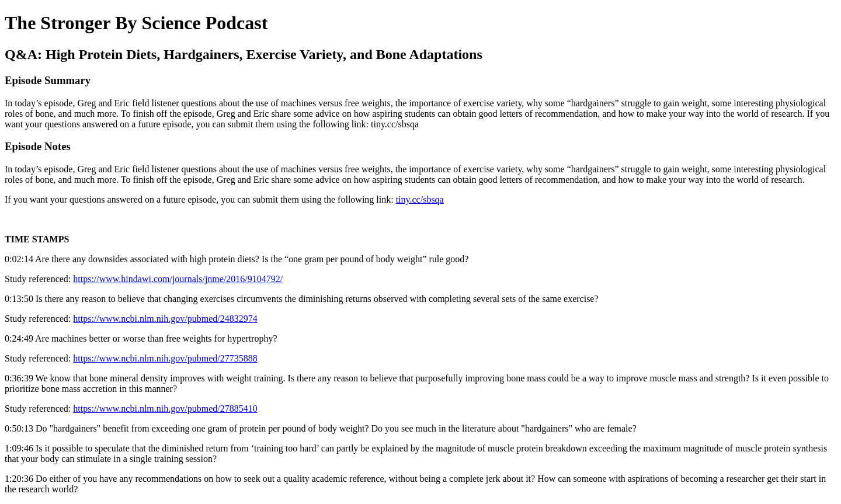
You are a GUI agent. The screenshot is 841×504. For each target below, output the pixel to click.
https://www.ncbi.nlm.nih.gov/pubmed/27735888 (165, 358)
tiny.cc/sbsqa (420, 199)
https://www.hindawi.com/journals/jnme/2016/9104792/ (178, 279)
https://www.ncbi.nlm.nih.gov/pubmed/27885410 (165, 409)
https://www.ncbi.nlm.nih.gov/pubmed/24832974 (165, 319)
